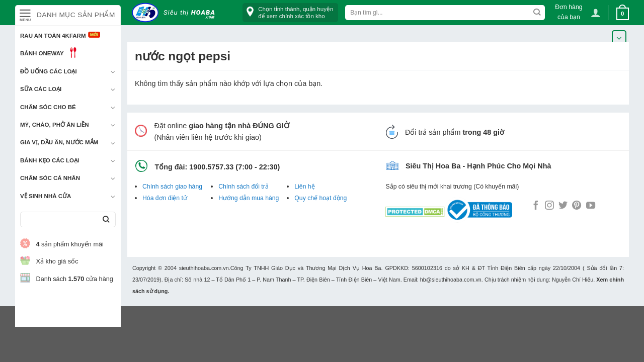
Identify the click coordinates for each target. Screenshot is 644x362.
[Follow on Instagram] (549, 206)
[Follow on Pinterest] (577, 206)
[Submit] (106, 219)
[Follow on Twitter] (563, 206)
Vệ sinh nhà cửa (46, 196)
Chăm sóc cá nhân (50, 178)
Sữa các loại (41, 89)
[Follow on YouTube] (591, 206)
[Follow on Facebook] (536, 206)
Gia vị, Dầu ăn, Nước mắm (59, 142)
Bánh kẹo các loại (50, 160)
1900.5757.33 (211, 167)
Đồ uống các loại (49, 71)
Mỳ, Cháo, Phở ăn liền (55, 125)
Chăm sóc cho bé (48, 107)
